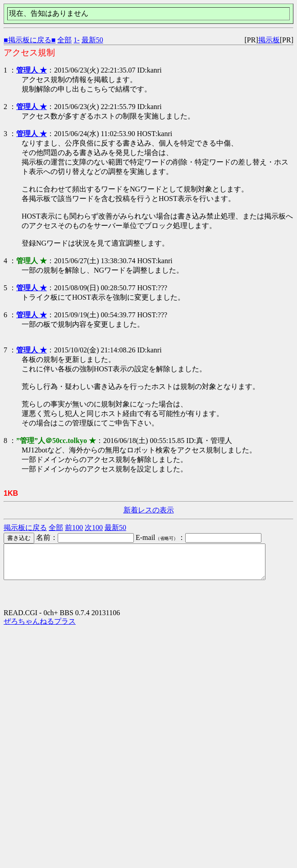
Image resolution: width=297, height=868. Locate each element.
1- (76, 40)
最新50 (92, 40)
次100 (94, 528)
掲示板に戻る (25, 528)
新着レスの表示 (149, 510)
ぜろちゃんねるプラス (40, 628)
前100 (74, 528)
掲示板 (269, 40)
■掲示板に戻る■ (30, 40)
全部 (64, 40)
